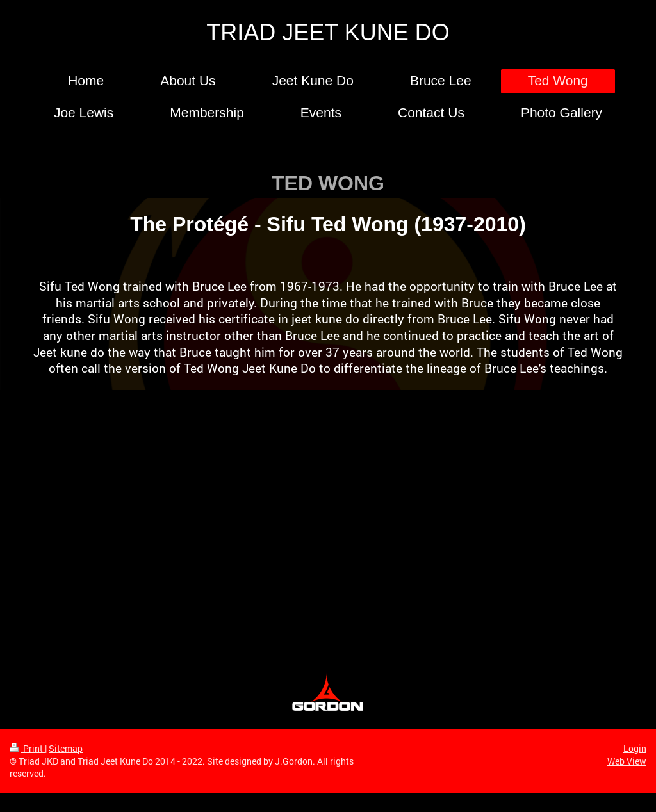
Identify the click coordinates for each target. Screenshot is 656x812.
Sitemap (66, 748)
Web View (627, 761)
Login (635, 748)
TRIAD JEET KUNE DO (328, 32)
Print (27, 748)
